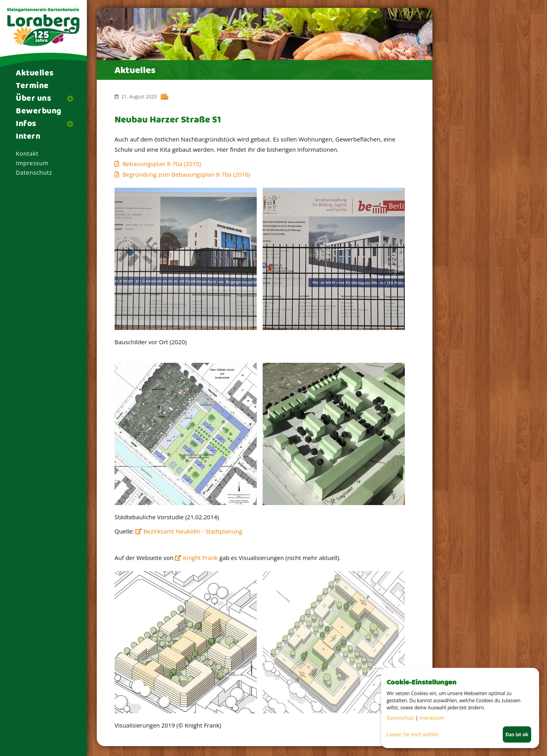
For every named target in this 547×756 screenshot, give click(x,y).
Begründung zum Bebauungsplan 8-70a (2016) (186, 174)
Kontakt (27, 154)
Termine (32, 86)
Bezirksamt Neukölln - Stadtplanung (193, 531)
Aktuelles (35, 74)
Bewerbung (39, 111)
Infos (26, 124)
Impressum (32, 163)
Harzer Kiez (165, 98)
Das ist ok (517, 734)
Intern (28, 137)
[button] (73, 98)
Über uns (33, 99)
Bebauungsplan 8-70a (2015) (162, 164)
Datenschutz (34, 173)
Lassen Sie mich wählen (413, 734)
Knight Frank (200, 558)
